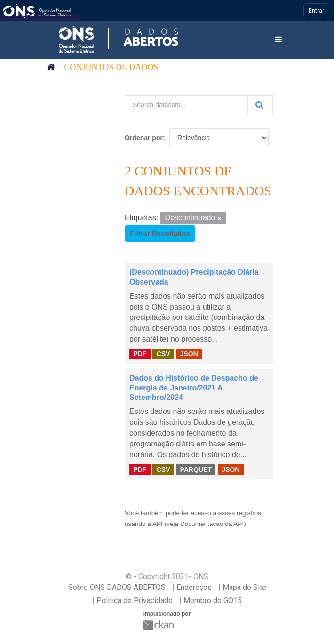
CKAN (159, 625)
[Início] (51, 67)
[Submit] (260, 105)
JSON (189, 354)
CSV (163, 354)
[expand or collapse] (278, 40)
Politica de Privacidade (135, 600)
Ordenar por (144, 138)
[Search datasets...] (186, 105)
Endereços (194, 587)
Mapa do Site (244, 587)
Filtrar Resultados (160, 234)
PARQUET (196, 469)
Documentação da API (212, 524)
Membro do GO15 (213, 600)
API (158, 524)
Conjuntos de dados (111, 67)
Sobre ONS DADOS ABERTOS (117, 587)
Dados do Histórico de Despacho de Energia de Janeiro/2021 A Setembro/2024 (194, 388)
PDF (140, 354)
